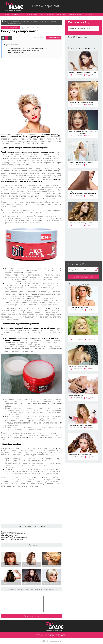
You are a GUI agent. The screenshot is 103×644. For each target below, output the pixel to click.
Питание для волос (47, 14)
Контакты (49, 635)
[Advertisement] (31, 74)
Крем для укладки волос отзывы (14, 534)
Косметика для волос (77, 14)
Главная (8, 14)
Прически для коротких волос (13, 540)
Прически (90, 14)
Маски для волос (62, 14)
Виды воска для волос (16, 53)
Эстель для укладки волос (11, 532)
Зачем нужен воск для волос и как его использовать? (27, 49)
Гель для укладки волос (10, 536)
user (26, 28)
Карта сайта (61, 635)
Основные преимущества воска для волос (23, 51)
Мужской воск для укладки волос (14, 538)
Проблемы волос (33, 14)
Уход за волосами (19, 14)
